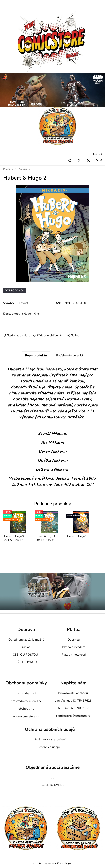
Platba (74, 632)
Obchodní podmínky (26, 686)
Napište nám (73, 686)
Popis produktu (36, 358)
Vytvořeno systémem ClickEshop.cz (53, 866)
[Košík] (99, 160)
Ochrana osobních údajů (50, 732)
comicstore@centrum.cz (73, 718)
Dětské (23, 169)
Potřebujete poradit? (70, 358)
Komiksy (8, 169)
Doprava (26, 632)
